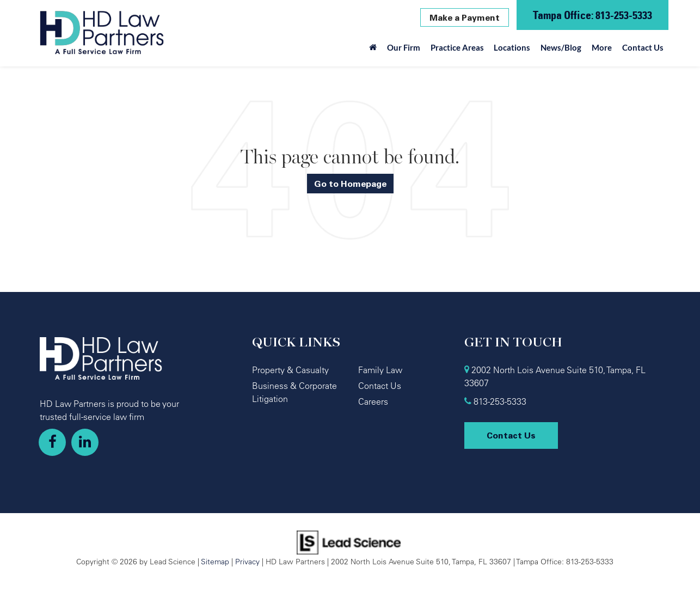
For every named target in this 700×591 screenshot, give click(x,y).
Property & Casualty (290, 370)
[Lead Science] (349, 541)
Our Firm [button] (404, 47)
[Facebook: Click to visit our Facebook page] (52, 442)
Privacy (247, 561)
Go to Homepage (350, 184)
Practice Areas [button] (457, 47)
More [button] (602, 47)
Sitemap (215, 561)
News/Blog (561, 47)
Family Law (380, 370)
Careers (373, 401)
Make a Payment (465, 17)
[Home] (373, 50)
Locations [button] (512, 47)
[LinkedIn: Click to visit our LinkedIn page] (85, 442)
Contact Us (643, 47)
